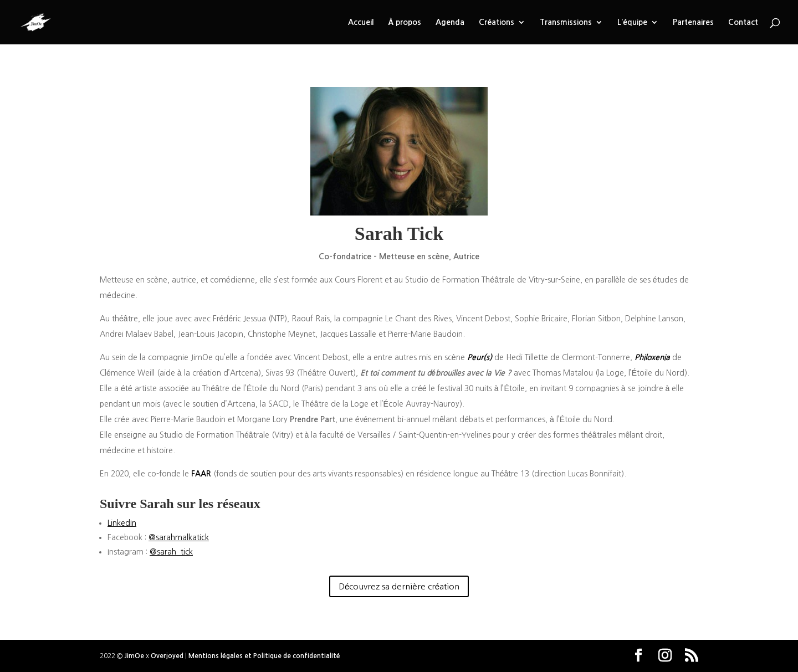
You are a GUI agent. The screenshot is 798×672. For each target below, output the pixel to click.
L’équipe (632, 22)
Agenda (450, 22)
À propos (405, 22)
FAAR (201, 474)
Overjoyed (167, 656)
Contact (743, 22)
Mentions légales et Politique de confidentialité (264, 656)
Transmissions (566, 22)
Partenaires (693, 22)
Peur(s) (480, 357)
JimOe (134, 656)
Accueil (361, 22)
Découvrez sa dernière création (399, 586)
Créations (497, 22)
